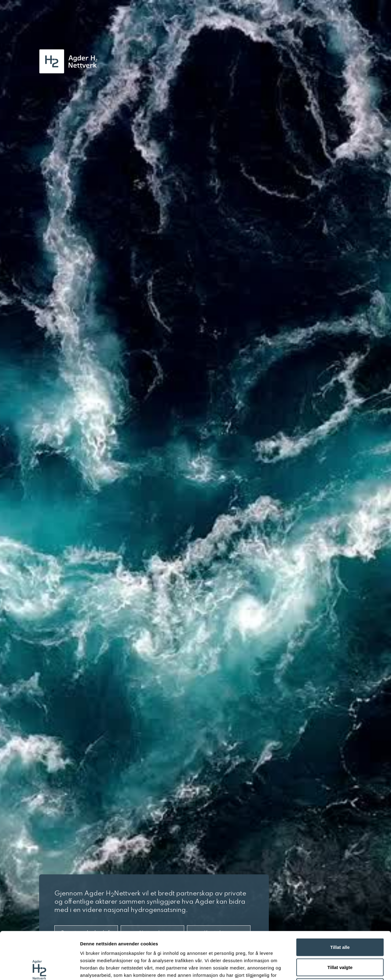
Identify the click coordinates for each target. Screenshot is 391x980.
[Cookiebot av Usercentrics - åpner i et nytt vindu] (40, 968)
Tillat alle (340, 900)
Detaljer (325, 968)
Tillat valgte (340, 920)
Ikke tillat (340, 940)
